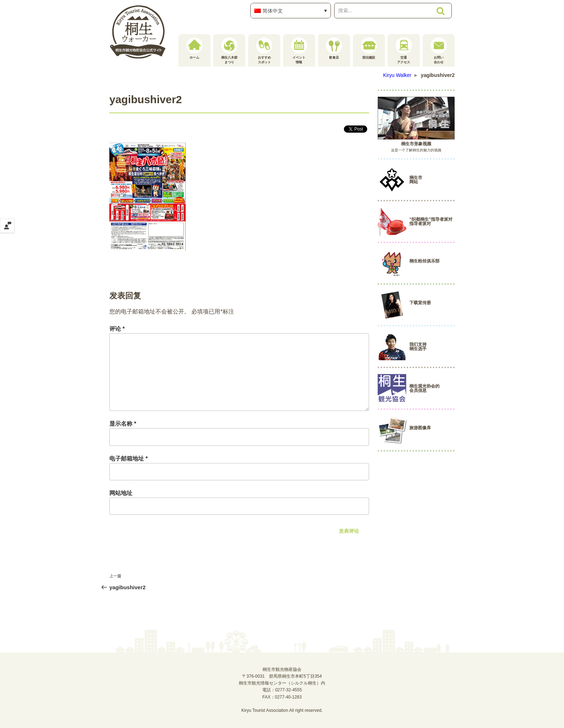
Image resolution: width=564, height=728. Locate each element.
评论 (117, 329)
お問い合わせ (439, 51)
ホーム (194, 48)
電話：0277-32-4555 (282, 690)
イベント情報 (299, 51)
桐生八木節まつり (229, 51)
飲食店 (334, 48)
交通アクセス (404, 51)
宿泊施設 (369, 48)
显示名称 (123, 424)
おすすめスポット (264, 51)
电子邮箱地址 (129, 459)
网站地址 (121, 493)
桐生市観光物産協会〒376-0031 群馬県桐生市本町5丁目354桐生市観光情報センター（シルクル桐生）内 (282, 676)
